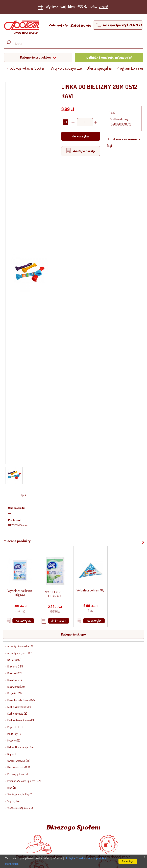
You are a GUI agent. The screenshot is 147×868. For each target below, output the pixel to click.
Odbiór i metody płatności (109, 57)
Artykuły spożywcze (66, 68)
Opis (23, 495)
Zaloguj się (59, 25)
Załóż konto (81, 25)
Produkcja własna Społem (26, 68)
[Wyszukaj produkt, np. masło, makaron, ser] (76, 43)
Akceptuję (128, 861)
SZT (66, 122)
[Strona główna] (21, 28)
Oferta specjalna (99, 68)
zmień (104, 6)
